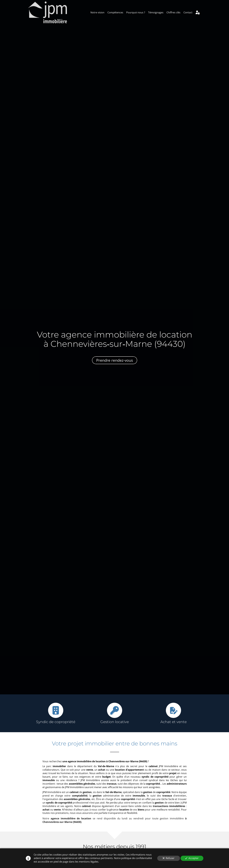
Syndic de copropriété (56, 722)
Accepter (192, 858)
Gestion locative (114, 722)
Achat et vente (173, 722)
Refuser (169, 858)
